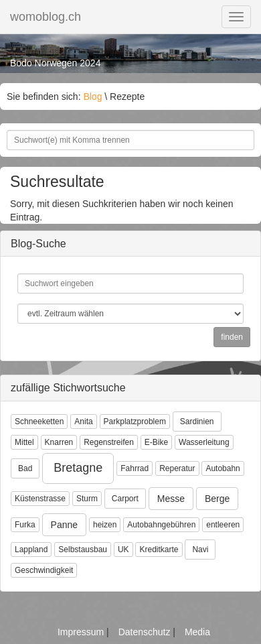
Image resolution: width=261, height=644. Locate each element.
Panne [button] (64, 525)
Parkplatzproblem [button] (135, 422)
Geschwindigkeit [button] (44, 570)
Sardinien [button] (197, 422)
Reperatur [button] (177, 468)
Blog (92, 96)
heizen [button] (105, 525)
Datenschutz (146, 632)
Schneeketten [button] (39, 422)
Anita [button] (83, 422)
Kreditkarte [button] (159, 550)
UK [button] (123, 550)
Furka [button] (25, 525)
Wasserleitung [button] (204, 442)
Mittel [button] (24, 442)
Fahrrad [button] (135, 468)
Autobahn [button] (223, 468)
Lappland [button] (31, 550)
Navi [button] (200, 550)
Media (197, 632)
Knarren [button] (59, 442)
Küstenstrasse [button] (40, 499)
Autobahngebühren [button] (161, 525)
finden (232, 337)
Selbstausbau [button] (83, 550)
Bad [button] (25, 468)
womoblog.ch (46, 17)
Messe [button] (171, 499)
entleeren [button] (223, 525)
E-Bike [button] (156, 442)
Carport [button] (125, 499)
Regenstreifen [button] (109, 442)
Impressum (82, 632)
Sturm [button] (87, 499)
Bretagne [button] (78, 468)
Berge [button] (217, 499)
